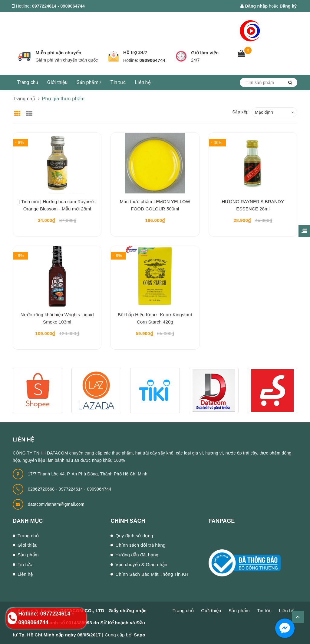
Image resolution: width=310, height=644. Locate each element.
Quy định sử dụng (134, 536)
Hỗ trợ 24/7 (135, 52)
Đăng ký (288, 6)
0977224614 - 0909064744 (58, 6)
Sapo (140, 635)
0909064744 (153, 60)
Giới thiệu (57, 82)
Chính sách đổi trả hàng (140, 545)
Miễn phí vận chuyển (58, 53)
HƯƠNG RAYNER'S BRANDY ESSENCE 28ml (253, 205)
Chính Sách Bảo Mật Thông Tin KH (152, 574)
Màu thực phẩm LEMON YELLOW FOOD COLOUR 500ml (155, 205)
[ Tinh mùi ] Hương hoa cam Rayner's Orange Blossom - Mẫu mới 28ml (57, 205)
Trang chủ (28, 82)
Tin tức (118, 82)
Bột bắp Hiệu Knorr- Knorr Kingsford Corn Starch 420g (155, 318)
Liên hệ (143, 82)
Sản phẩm (89, 82)
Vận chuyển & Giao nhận (141, 564)
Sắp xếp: (241, 112)
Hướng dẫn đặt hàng (137, 555)
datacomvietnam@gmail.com (56, 504)
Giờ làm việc (205, 53)
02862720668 (42, 489)
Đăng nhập (254, 6)
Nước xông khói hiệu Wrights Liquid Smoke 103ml (57, 318)
